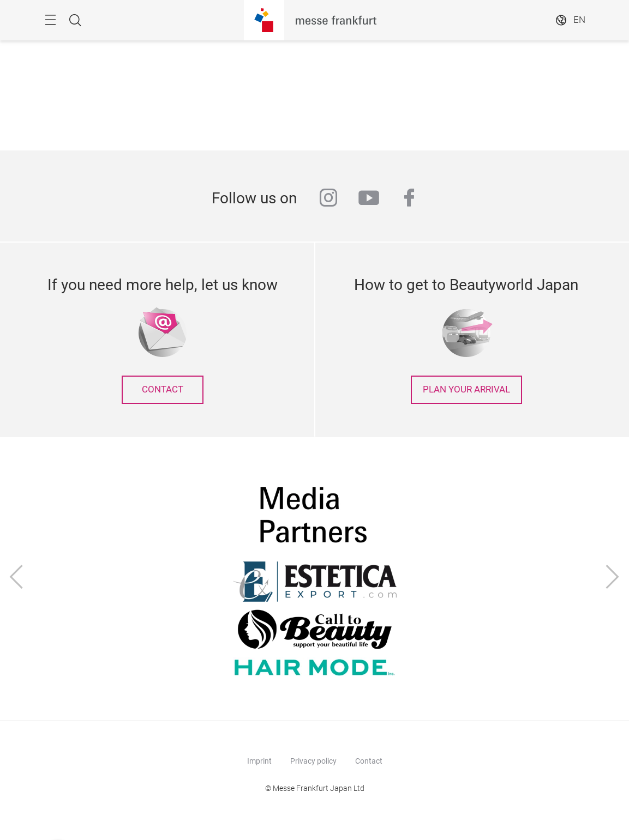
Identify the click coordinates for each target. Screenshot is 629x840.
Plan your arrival (466, 389)
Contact (369, 761)
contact (163, 389)
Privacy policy (313, 761)
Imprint (259, 761)
